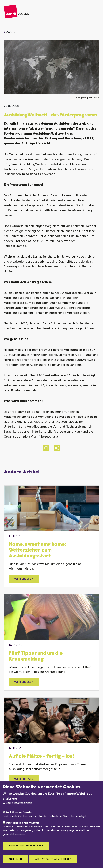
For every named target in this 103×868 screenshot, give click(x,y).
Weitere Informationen (17, 811)
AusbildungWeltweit (34, 164)
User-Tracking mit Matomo (23, 831)
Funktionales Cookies (19, 820)
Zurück (11, 32)
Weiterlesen (24, 579)
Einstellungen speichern (26, 854)
